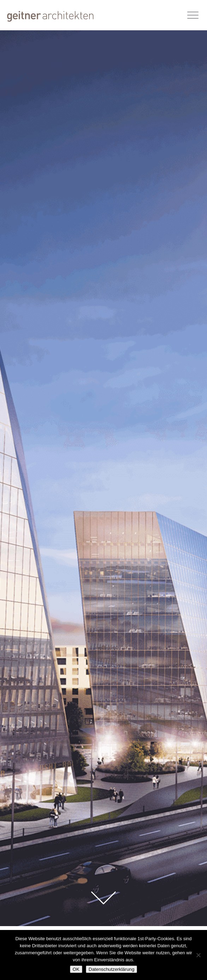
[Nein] (198, 955)
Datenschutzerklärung (112, 969)
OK (76, 969)
